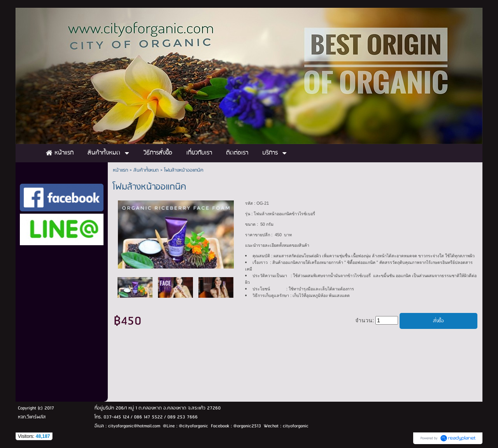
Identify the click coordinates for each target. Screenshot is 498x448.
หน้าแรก (120, 170)
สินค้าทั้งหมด (146, 170)
